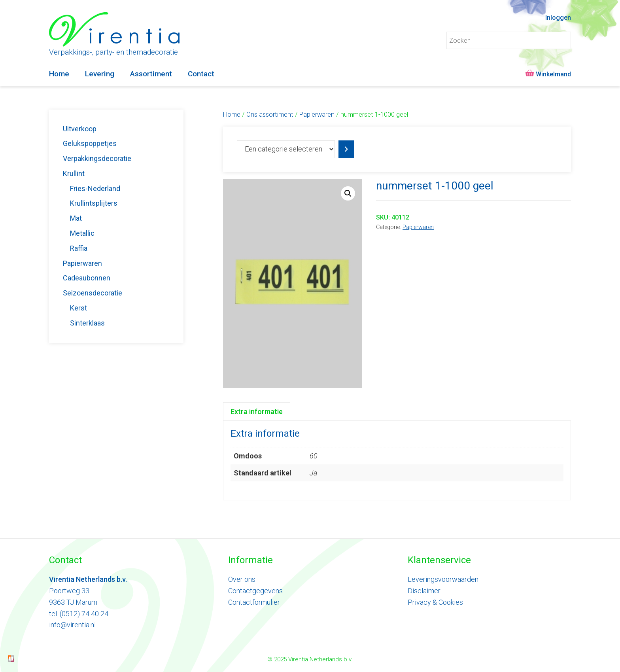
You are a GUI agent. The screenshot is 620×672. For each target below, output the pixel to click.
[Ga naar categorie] (346, 149)
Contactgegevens (255, 591)
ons (249, 579)
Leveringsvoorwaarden (443, 579)
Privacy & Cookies (435, 602)
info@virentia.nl (72, 625)
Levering (100, 74)
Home (59, 74)
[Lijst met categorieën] (286, 149)
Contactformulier (254, 602)
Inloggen (558, 18)
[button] (348, 193)
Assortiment (151, 74)
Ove (234, 579)
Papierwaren (317, 115)
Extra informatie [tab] (257, 412)
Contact (201, 74)
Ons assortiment (270, 115)
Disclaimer (424, 591)
